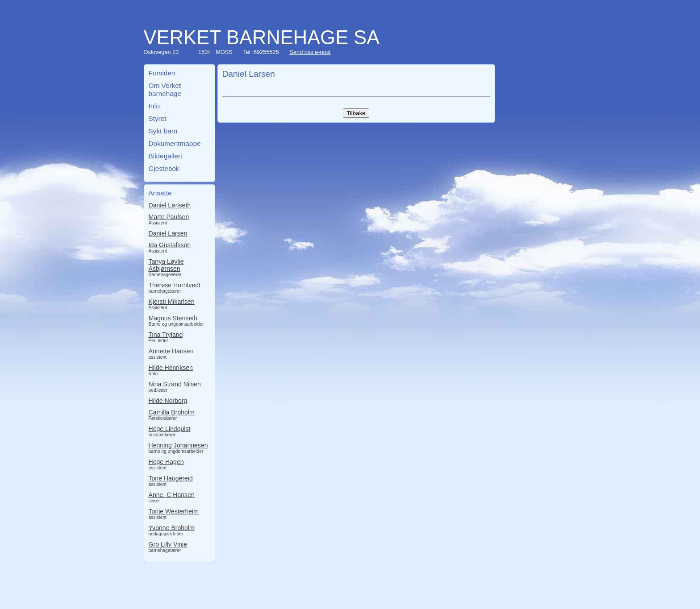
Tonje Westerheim (174, 511)
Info (154, 106)
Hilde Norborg (168, 401)
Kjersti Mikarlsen (172, 302)
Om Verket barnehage (165, 89)
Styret (158, 118)
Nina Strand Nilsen (175, 384)
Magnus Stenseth (173, 318)
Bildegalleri (165, 156)
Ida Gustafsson (170, 245)
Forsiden (162, 73)
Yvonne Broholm (172, 528)
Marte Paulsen (169, 217)
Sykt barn (163, 131)
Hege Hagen (166, 462)
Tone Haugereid (171, 478)
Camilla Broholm (172, 412)
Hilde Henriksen (171, 368)
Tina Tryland (166, 335)
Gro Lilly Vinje (168, 544)
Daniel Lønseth (170, 205)
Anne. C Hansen (172, 495)
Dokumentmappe (175, 143)
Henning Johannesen (178, 445)
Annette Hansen (171, 351)
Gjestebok (164, 168)
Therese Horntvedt (175, 285)
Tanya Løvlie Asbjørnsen (166, 265)
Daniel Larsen (168, 233)
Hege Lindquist (170, 429)
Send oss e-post (310, 52)
